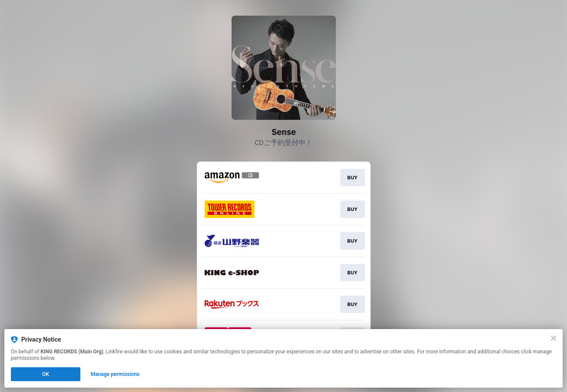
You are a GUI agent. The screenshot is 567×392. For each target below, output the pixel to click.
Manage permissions (115, 374)
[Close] (554, 338)
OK (46, 374)
